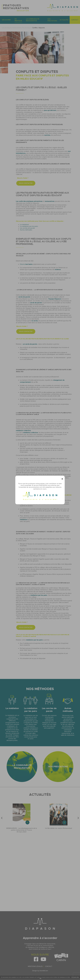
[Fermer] (62, 479)
